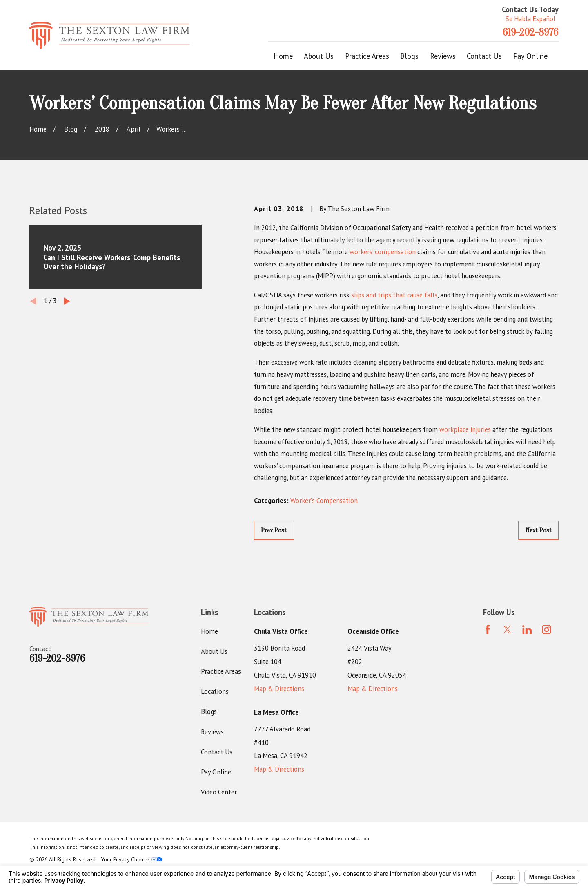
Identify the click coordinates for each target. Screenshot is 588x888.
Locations (215, 691)
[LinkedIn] (527, 630)
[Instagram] (547, 630)
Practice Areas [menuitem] (367, 56)
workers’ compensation (383, 252)
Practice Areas (221, 671)
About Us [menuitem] (319, 56)
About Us (214, 651)
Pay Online (216, 772)
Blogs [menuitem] (409, 56)
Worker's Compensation (324, 501)
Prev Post (274, 530)
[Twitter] (507, 630)
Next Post (539, 530)
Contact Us (217, 752)
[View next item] (67, 301)
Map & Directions (279, 689)
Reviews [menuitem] (443, 56)
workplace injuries (465, 429)
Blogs (209, 711)
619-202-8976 (530, 32)
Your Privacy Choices (132, 859)
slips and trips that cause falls (394, 295)
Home (209, 631)
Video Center (219, 792)
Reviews (212, 732)
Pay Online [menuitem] (530, 56)
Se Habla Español (530, 19)
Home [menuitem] (283, 56)
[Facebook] (488, 630)
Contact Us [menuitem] (484, 56)
